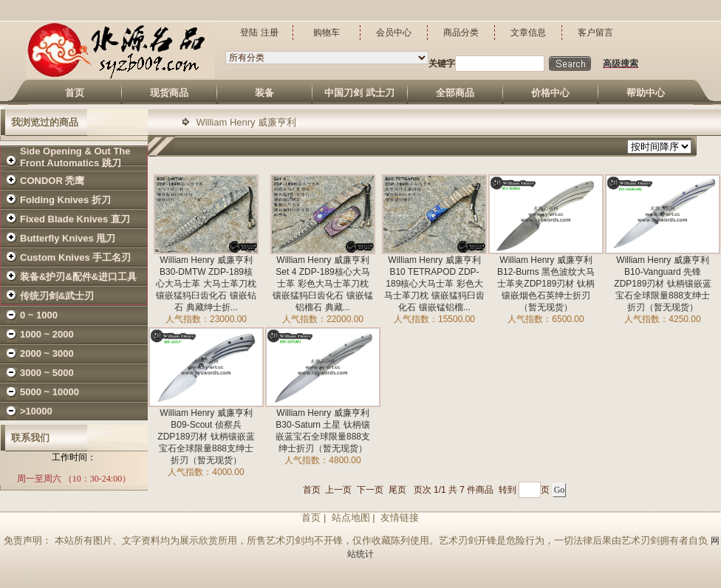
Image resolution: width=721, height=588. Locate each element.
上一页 (338, 490)
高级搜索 (621, 64)
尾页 (397, 490)
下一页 (370, 490)
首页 (312, 490)
